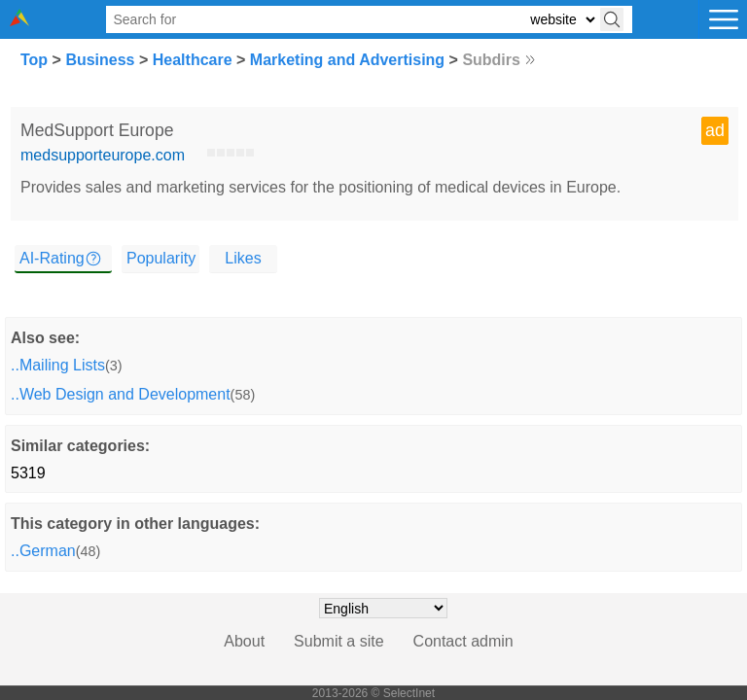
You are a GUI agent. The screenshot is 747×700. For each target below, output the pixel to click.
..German (43, 551)
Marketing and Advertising (347, 60)
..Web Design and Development (121, 394)
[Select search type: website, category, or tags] (562, 20)
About (244, 641)
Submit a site (338, 641)
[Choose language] (383, 608)
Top (34, 60)
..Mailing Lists (58, 365)
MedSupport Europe (97, 130)
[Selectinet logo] (19, 21)
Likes (243, 258)
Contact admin (463, 641)
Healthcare (193, 60)
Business (100, 60)
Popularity (161, 258)
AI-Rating (52, 258)
